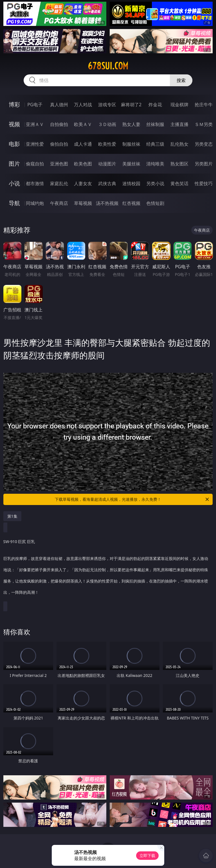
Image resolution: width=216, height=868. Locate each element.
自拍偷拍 (59, 124)
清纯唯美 (155, 164)
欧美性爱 (107, 144)
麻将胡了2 (131, 105)
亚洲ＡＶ (35, 124)
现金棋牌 (179, 105)
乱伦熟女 (179, 144)
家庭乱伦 (59, 183)
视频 (14, 124)
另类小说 (155, 183)
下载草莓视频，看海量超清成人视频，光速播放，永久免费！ (132, 499)
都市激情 (35, 183)
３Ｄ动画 (107, 124)
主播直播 (179, 124)
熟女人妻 (131, 124)
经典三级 (155, 144)
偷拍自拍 (59, 144)
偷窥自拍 (35, 164)
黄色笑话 (179, 183)
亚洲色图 (59, 164)
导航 (14, 203)
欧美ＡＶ (83, 124)
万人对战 (83, 105)
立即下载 (147, 855)
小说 (14, 183)
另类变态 (204, 144)
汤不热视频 (107, 203)
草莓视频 (83, 203)
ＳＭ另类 (204, 124)
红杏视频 (131, 203)
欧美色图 (83, 164)
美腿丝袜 (131, 164)
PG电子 (35, 105)
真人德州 (59, 105)
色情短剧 (155, 203)
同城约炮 (35, 203)
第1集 (12, 516)
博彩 (14, 104)
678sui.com (108, 66)
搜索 (181, 80)
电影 (14, 144)
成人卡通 (83, 144)
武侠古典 (107, 183)
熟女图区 (179, 164)
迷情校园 (131, 183)
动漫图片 (107, 164)
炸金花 (155, 105)
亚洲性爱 (35, 144)
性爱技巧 (204, 183)
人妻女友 (83, 183)
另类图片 (204, 164)
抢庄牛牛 (204, 105)
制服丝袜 (131, 144)
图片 (14, 164)
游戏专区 (107, 105)
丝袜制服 (155, 124)
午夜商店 (59, 203)
